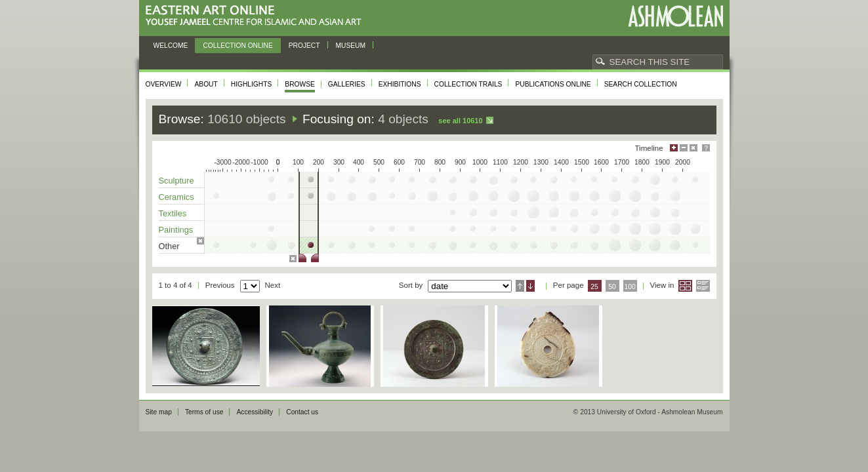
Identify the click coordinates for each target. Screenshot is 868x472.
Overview (164, 84)
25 (594, 287)
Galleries (347, 84)
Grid (685, 286)
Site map (159, 412)
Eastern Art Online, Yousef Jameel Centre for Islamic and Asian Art (257, 16)
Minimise (684, 148)
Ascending (520, 286)
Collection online (238, 46)
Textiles (173, 213)
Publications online (553, 84)
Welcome (171, 46)
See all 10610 (460, 121)
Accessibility (255, 412)
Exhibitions (400, 84)
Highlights (252, 84)
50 (612, 287)
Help (706, 148)
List (703, 286)
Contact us (302, 412)
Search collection (641, 84)
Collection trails (468, 84)
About (206, 84)
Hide (693, 148)
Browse (300, 84)
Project (304, 46)
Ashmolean (675, 16)
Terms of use (204, 412)
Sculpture (176, 181)
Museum (351, 46)
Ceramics (176, 197)
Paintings (176, 230)
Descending (530, 286)
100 (630, 287)
